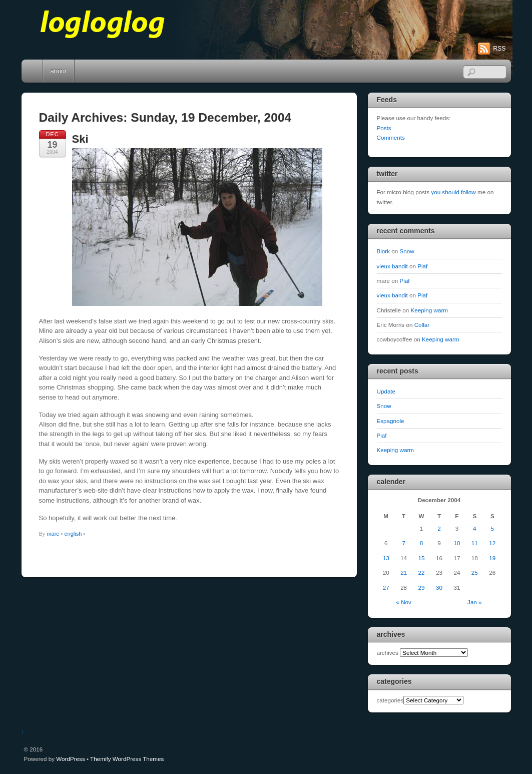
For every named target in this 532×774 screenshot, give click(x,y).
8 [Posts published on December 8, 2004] (421, 543)
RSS (499, 49)
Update (386, 391)
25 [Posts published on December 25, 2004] (475, 572)
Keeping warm (430, 310)
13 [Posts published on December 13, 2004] (386, 558)
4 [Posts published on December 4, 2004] (474, 528)
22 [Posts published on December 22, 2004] (422, 572)
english (73, 534)
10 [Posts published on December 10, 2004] (457, 543)
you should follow (453, 192)
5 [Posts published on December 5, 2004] (492, 528)
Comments (391, 137)
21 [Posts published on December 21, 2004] (404, 572)
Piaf (422, 266)
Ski (80, 139)
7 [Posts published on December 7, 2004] (403, 543)
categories (390, 700)
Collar (422, 325)
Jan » (475, 602)
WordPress (70, 759)
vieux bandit (392, 266)
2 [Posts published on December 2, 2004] (439, 528)
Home (33, 71)
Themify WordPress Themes (127, 759)
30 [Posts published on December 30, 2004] (439, 588)
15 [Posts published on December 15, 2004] (422, 558)
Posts (384, 128)
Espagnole (391, 421)
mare (53, 534)
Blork (384, 251)
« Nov (403, 602)
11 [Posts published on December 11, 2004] (475, 543)
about (59, 71)
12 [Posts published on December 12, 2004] (492, 543)
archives (388, 653)
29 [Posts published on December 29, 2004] (422, 588)
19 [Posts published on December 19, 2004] (492, 558)
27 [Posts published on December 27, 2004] (386, 588)
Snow (407, 251)
